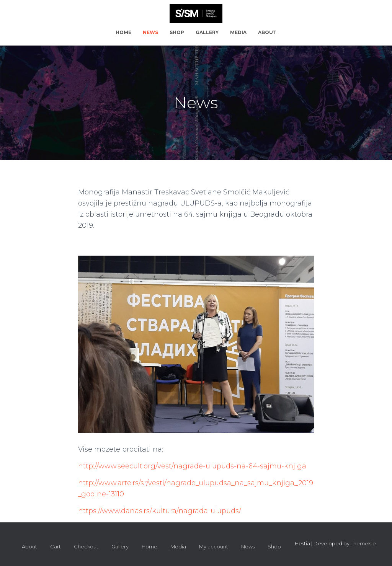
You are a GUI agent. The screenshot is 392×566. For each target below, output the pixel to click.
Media (238, 32)
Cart (56, 546)
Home (123, 32)
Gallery (207, 32)
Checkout (86, 546)
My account (214, 546)
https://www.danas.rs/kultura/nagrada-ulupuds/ (160, 511)
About (267, 32)
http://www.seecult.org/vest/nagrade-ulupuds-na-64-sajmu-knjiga (192, 466)
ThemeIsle (363, 543)
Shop (177, 32)
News (150, 32)
